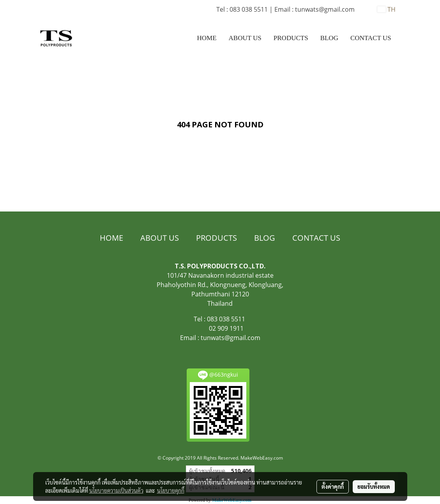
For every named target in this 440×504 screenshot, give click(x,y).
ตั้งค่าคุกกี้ (333, 486)
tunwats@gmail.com (231, 338)
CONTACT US (371, 38)
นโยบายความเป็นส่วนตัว (116, 490)
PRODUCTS (291, 38)
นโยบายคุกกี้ (171, 490)
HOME (207, 38)
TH (386, 9)
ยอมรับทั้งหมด (374, 486)
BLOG (329, 38)
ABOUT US (245, 38)
